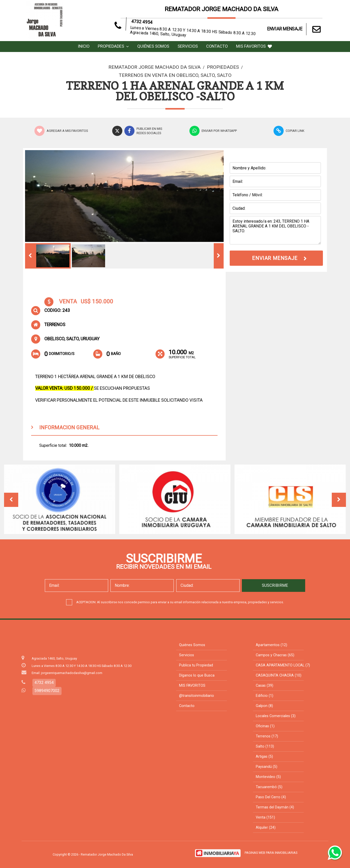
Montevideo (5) (268, 777)
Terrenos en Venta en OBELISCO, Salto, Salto (175, 75)
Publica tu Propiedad (196, 665)
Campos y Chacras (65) (275, 655)
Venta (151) (265, 817)
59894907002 (47, 691)
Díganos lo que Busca (197, 675)
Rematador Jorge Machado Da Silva (154, 67)
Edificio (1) (265, 696)
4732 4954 (149, 26)
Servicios (188, 46)
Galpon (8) (264, 706)
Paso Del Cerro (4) (271, 797)
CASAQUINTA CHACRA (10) (279, 675)
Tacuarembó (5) (269, 787)
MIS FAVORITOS (254, 46)
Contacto (217, 46)
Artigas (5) (264, 757)
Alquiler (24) (266, 828)
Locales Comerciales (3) (276, 716)
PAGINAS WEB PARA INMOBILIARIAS (271, 853)
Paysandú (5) (267, 767)
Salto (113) (265, 746)
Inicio (84, 46)
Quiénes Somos (153, 46)
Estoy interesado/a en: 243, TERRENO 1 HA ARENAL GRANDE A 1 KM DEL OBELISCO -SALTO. (275, 230)
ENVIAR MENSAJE (295, 29)
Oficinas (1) (265, 726)
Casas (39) (265, 686)
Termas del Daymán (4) (275, 807)
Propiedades (113, 46)
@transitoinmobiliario (197, 696)
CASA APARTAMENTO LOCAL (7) (283, 665)
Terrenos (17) (267, 736)
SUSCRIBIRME (275, 585)
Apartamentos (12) (271, 645)
